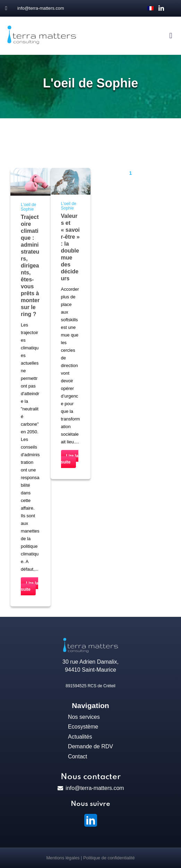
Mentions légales (63, 858)
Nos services (84, 717)
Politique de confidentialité (109, 858)
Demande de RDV (90, 746)
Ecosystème (83, 727)
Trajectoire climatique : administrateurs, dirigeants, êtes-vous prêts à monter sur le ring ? (30, 266)
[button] (171, 36)
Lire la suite (29, 586)
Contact (77, 756)
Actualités (80, 737)
